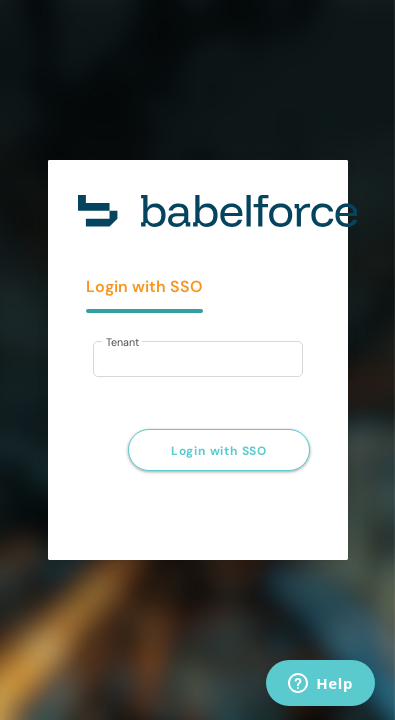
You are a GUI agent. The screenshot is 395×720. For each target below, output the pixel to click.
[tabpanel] (198, 348)
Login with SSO (219, 451)
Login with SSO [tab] (144, 286)
